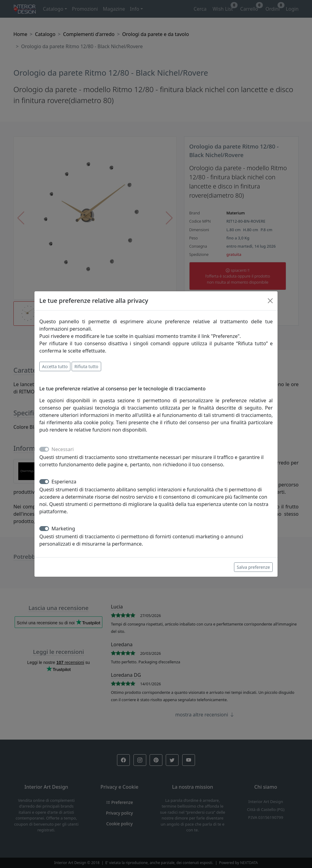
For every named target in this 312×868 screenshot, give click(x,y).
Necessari (63, 449)
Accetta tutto (55, 366)
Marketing (63, 529)
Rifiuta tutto (86, 366)
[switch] (44, 482)
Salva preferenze (253, 567)
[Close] (270, 301)
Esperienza (64, 482)
